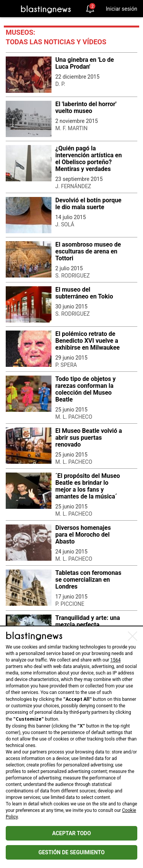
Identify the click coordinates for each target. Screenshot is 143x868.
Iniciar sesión (121, 9)
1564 (115, 660)
